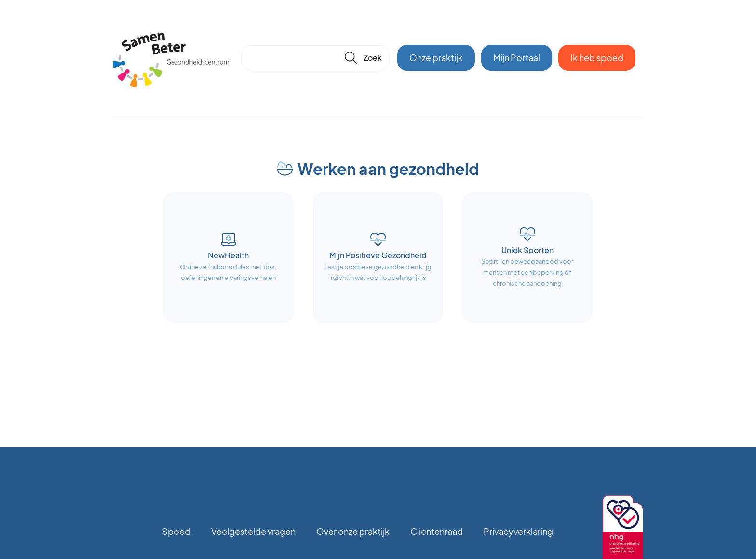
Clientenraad (437, 531)
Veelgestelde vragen (253, 531)
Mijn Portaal (517, 58)
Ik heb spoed (597, 58)
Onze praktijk (436, 58)
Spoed (176, 531)
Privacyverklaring (518, 531)
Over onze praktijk (353, 531)
